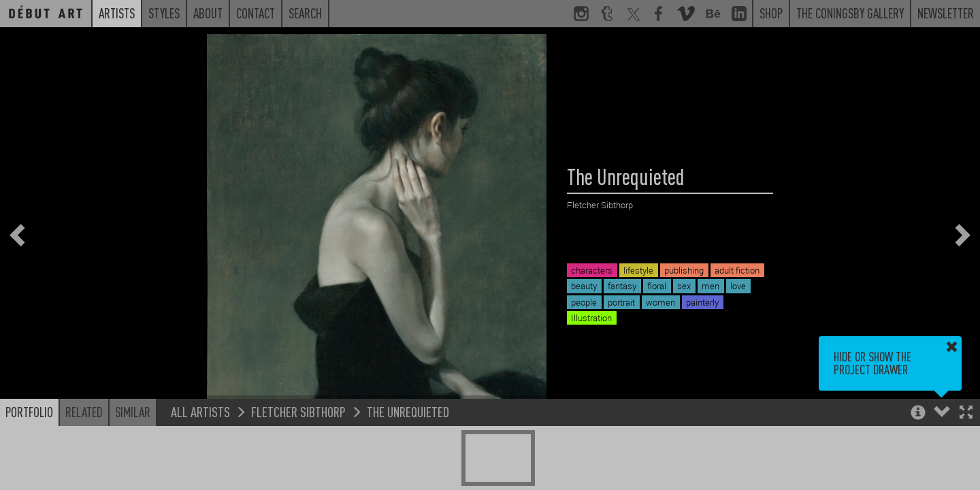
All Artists (200, 411)
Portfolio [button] (29, 412)
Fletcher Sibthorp (298, 411)
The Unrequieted (408, 411)
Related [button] (84, 412)
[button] (966, 413)
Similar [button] (133, 412)
